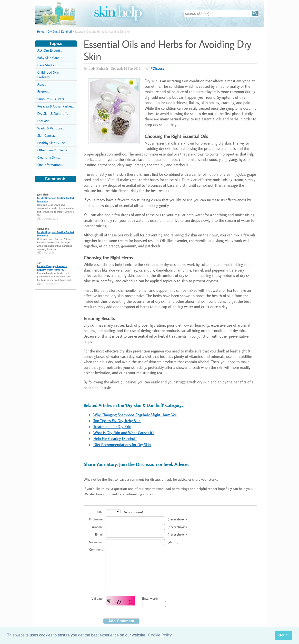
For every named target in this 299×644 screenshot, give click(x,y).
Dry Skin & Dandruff (60, 32)
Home (41, 32)
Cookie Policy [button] (160, 635)
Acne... (42, 84)
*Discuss (157, 68)
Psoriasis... (44, 121)
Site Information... (50, 165)
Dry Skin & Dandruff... (53, 113)
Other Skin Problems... (53, 150)
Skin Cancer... (47, 135)
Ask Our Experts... (50, 50)
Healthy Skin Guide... (52, 143)
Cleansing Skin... (49, 157)
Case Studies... (47, 65)
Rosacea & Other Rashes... (56, 106)
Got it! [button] (283, 635)
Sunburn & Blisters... (51, 99)
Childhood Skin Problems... (48, 75)
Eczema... (44, 92)
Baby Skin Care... (49, 58)
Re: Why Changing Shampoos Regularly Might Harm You (52, 263)
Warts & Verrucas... (50, 128)
